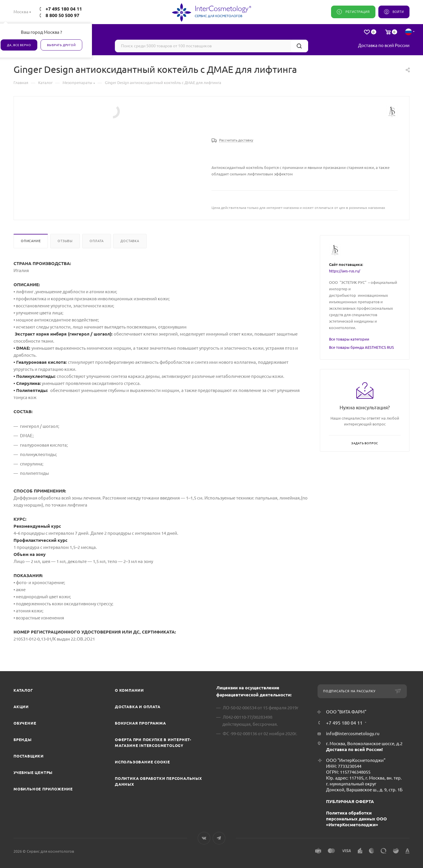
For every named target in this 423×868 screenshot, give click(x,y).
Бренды (23, 740)
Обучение (25, 723)
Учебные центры (33, 773)
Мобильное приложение (43, 789)
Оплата (97, 241)
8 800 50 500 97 (62, 15)
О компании (129, 690)
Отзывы (65, 241)
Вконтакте (204, 838)
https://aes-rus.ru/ (345, 271)
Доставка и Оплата (138, 707)
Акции (21, 707)
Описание (31, 241)
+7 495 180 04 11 (64, 9)
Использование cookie (142, 762)
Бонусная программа (140, 723)
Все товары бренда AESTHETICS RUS (361, 347)
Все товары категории (349, 339)
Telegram (219, 838)
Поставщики (29, 756)
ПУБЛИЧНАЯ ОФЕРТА (350, 801)
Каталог (23, 690)
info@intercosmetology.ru (353, 734)
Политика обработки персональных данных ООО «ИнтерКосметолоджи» (356, 819)
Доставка (130, 241)
